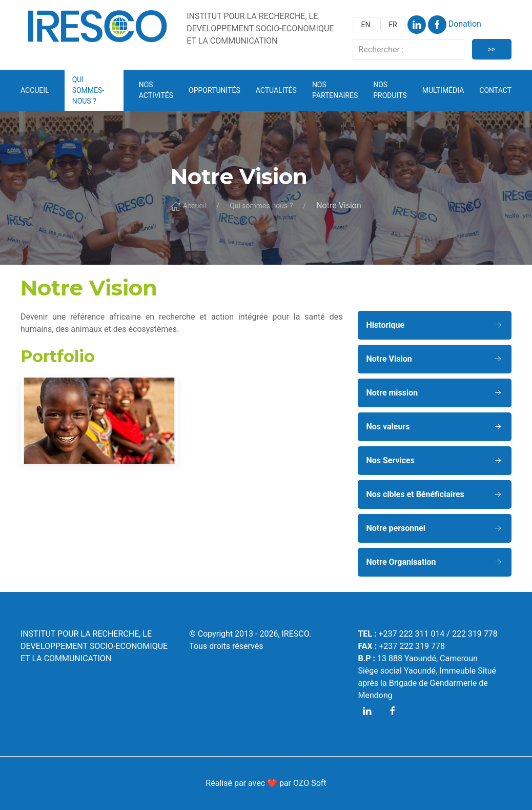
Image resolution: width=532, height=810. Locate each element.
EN (365, 25)
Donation (465, 24)
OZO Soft (310, 783)
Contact (495, 90)
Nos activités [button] (156, 90)
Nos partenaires (335, 90)
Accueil (35, 90)
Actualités (276, 90)
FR (393, 25)
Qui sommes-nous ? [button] (88, 90)
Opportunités (214, 90)
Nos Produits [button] (390, 90)
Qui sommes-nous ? (261, 206)
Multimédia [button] (443, 90)
